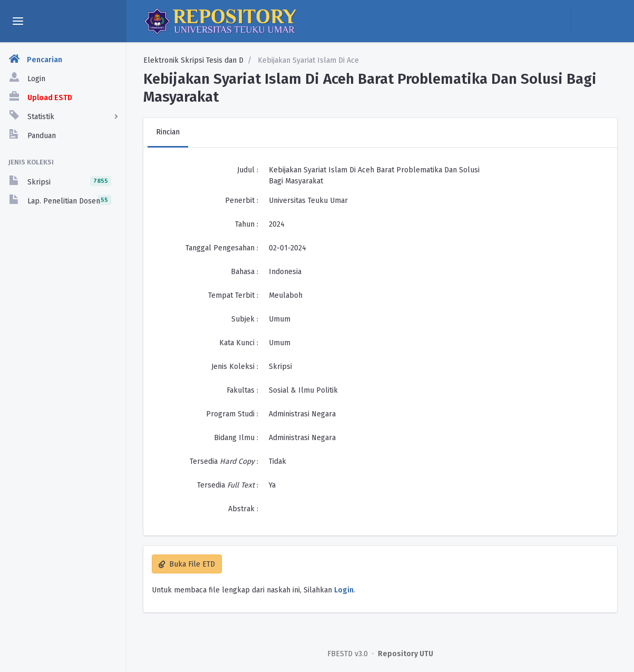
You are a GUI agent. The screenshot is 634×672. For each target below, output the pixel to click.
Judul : (248, 170)
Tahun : (247, 224)
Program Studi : (232, 414)
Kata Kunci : (239, 343)
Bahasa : (245, 272)
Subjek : (245, 319)
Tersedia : (224, 461)
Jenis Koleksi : (235, 367)
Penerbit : (242, 201)
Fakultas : (242, 390)
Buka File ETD (187, 564)
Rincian (168, 132)
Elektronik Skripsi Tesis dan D (193, 60)
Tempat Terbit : (233, 295)
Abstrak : (243, 509)
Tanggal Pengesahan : (222, 248)
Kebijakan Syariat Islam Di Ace (307, 60)
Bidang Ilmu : (236, 438)
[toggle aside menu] (18, 21)
